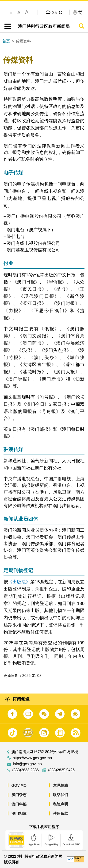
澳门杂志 (19, 795)
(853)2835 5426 (61, 770)
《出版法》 (19, 582)
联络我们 (61, 795)
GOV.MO (19, 785)
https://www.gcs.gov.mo (32, 758)
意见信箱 (61, 785)
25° (57, 12)
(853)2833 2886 (25, 770)
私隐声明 (61, 804)
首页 (6, 41)
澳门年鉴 (19, 804)
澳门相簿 (19, 813)
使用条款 (61, 813)
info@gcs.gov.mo (27, 764)
